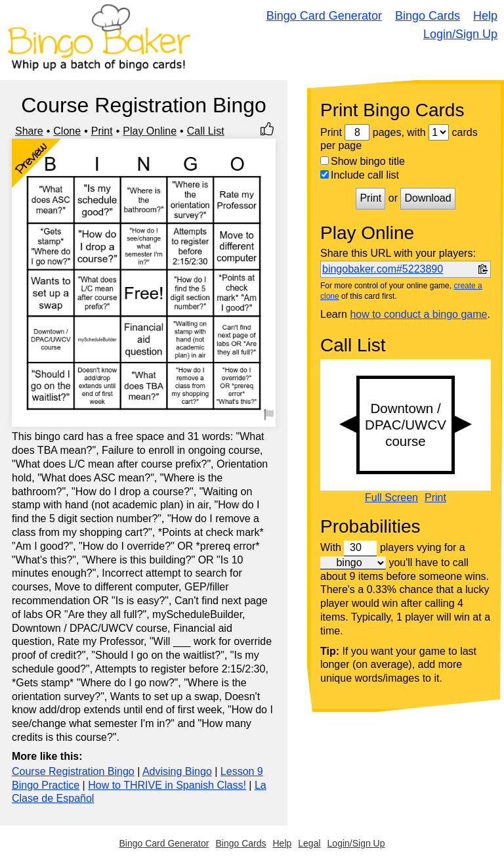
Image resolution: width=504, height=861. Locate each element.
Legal (309, 843)
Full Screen (391, 498)
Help (485, 16)
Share (29, 131)
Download (428, 198)
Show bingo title (363, 161)
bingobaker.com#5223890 (383, 269)
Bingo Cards (428, 16)
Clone (67, 131)
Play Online (150, 131)
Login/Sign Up (460, 34)
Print (102, 131)
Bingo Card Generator (324, 16)
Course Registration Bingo (73, 771)
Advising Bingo (177, 771)
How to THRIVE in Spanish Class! (167, 785)
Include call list (360, 175)
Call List (206, 131)
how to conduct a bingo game (418, 314)
